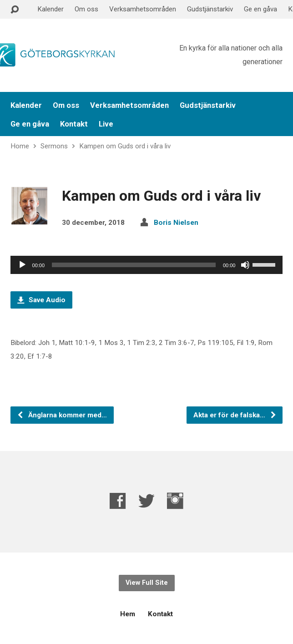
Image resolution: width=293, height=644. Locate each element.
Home (20, 146)
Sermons (54, 146)
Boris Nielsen (176, 223)
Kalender (51, 9)
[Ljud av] (245, 265)
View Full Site (147, 583)
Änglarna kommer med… (62, 415)
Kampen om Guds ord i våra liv (125, 146)
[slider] (134, 265)
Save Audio (41, 300)
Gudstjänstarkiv (210, 9)
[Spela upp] (22, 265)
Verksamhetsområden (143, 9)
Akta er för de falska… (235, 415)
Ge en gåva (260, 9)
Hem (128, 614)
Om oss (86, 9)
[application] (147, 265)
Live (106, 124)
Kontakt (74, 124)
